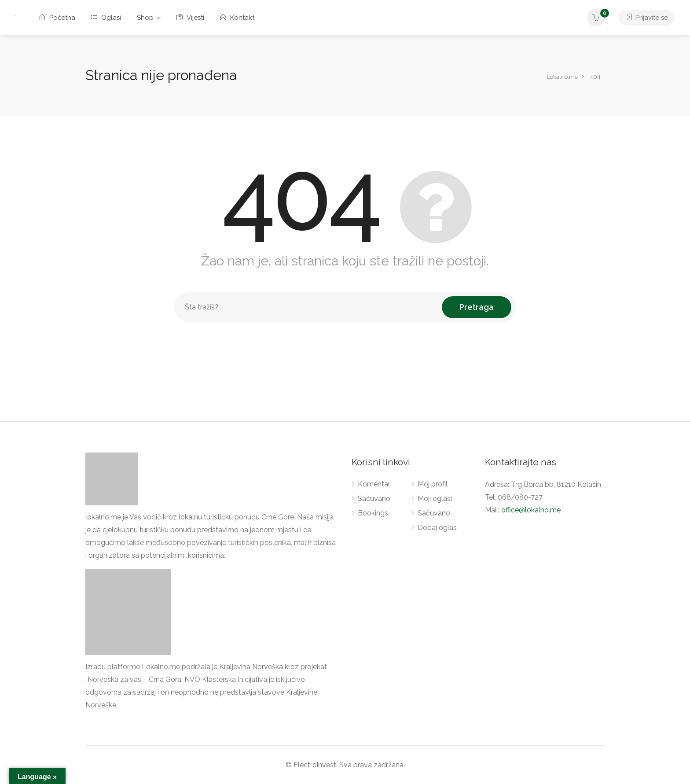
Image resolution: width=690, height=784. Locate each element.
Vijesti (190, 18)
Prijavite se (647, 18)
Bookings (373, 513)
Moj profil (433, 484)
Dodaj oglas (437, 528)
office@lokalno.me (531, 510)
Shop (145, 18)
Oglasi (106, 18)
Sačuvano (374, 499)
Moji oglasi (435, 499)
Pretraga (477, 307)
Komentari (375, 484)
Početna (57, 18)
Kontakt (237, 18)
